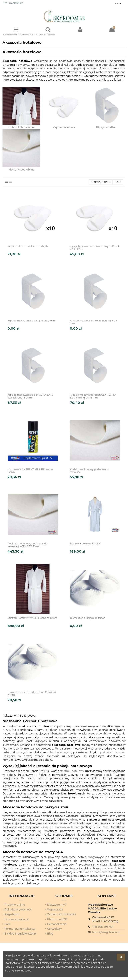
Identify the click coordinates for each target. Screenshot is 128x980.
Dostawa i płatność (17, 919)
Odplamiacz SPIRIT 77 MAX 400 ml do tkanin (30, 471)
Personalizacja (57, 924)
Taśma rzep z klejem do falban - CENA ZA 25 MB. (32, 694)
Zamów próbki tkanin (61, 914)
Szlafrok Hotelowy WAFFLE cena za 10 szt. (32, 618)
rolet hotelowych (59, 752)
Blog (50, 934)
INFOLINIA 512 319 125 (13, 3)
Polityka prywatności (18, 910)
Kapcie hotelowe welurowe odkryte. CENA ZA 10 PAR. (94, 248)
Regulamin (12, 914)
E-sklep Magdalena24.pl (21, 934)
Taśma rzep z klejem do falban (87, 618)
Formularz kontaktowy (20, 929)
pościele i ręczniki (113, 752)
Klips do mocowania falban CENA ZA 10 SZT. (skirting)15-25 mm (30, 396)
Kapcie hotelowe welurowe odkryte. (28, 246)
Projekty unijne (15, 905)
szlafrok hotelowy (72, 771)
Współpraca (55, 910)
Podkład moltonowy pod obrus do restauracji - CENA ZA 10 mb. (27, 545)
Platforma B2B (57, 919)
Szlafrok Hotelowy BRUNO (85, 544)
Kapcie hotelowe (64, 127)
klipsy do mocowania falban (60, 827)
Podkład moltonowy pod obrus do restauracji (90, 471)
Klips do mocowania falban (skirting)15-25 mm (93, 322)
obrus (74, 820)
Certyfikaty (54, 929)
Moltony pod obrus (21, 170)
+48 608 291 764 (103, 927)
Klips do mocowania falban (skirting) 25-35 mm (31, 322)
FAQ (7, 924)
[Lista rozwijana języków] (119, 3)
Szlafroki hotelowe (21, 127)
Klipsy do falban (107, 127)
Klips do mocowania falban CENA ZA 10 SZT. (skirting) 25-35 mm (93, 396)
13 (118, 182)
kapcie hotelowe (96, 872)
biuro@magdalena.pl (106, 932)
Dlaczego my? (57, 905)
